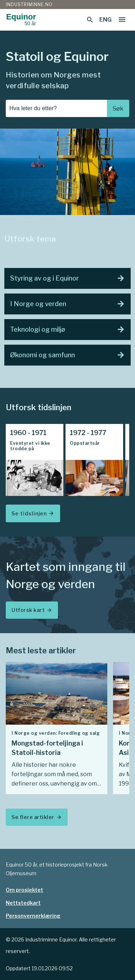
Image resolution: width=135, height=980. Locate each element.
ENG (105, 20)
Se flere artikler (37, 817)
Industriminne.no (29, 5)
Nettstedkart (23, 903)
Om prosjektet (24, 890)
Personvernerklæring (33, 916)
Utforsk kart (32, 610)
